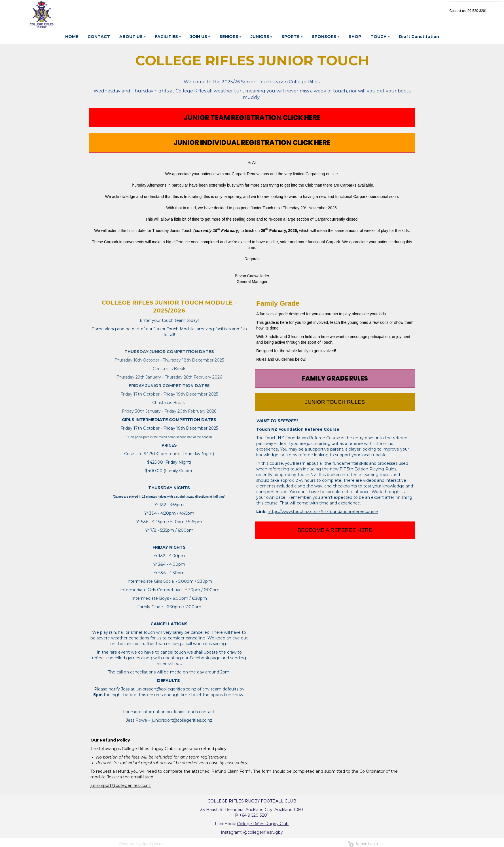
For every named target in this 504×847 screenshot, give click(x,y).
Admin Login (363, 844)
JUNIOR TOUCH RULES (335, 402)
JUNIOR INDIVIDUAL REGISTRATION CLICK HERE (252, 142)
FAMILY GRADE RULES (335, 378)
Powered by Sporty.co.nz (141, 844)
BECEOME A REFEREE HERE (335, 530)
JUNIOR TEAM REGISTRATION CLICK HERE (252, 118)
